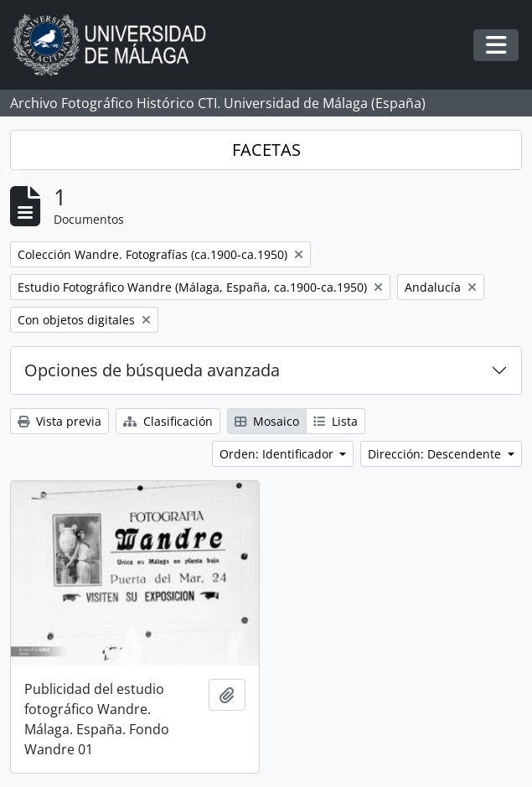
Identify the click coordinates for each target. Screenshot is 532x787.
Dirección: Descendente (436, 454)
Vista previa (59, 421)
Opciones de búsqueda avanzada (152, 370)
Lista (336, 421)
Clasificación (168, 421)
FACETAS (266, 150)
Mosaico (267, 421)
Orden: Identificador (278, 454)
